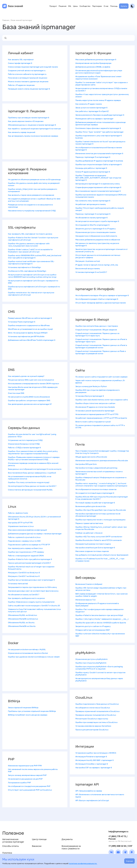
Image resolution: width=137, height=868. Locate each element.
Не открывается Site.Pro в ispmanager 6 (92, 225)
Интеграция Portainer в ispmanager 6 (91, 757)
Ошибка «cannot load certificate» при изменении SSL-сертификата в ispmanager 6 (31, 262)
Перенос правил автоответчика (89, 523)
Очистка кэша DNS (16, 393)
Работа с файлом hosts (18, 513)
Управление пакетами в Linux (21, 526)
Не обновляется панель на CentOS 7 (23, 595)
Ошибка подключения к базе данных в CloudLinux (97, 704)
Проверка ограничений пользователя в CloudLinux (98, 711)
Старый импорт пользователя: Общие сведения (96, 330)
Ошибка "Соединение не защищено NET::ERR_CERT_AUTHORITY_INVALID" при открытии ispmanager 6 (98, 178)
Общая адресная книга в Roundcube (91, 457)
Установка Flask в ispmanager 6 (22, 322)
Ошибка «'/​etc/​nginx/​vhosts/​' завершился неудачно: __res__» (102, 619)
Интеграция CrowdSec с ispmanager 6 (92, 764)
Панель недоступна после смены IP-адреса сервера (98, 100)
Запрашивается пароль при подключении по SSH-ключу (32, 587)
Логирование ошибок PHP (19, 783)
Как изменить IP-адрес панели (89, 104)
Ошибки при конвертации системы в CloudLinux (97, 722)
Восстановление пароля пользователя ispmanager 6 (98, 191)
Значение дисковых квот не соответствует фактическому (33, 591)
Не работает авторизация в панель (91, 204)
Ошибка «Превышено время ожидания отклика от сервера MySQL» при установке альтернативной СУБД (34, 458)
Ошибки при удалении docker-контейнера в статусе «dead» (34, 657)
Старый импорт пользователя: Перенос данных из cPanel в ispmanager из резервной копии (101, 346)
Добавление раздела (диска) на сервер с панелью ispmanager (35, 534)
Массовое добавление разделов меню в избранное (98, 240)
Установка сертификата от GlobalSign (24, 267)
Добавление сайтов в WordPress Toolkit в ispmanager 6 (32, 340)
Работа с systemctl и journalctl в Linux (24, 537)
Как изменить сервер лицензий (22, 132)
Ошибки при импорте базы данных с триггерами (97, 326)
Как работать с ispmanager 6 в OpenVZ (92, 111)
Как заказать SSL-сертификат (21, 59)
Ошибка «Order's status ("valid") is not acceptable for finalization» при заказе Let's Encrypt (30, 251)
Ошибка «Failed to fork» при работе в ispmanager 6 (30, 559)
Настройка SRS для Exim (86, 464)
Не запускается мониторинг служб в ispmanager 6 (97, 221)
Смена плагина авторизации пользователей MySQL (30, 490)
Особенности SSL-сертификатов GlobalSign (27, 271)
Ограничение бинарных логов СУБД (24, 444)
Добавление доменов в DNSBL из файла (93, 67)
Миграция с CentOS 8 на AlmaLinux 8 (24, 573)
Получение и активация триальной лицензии (28, 78)
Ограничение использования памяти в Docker (28, 653)
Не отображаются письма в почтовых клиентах (96, 489)
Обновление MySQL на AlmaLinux (23, 615)
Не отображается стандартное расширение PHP (29, 786)
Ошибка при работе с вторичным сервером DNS (29, 400)
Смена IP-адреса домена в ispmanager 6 (93, 172)
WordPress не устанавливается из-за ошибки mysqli (30, 329)
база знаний (15, 6)
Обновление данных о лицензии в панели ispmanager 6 (32, 125)
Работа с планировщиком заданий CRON (26, 556)
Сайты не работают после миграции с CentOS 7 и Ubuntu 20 (34, 606)
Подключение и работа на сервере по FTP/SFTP (29, 545)
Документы (67, 839)
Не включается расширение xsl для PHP (25, 779)
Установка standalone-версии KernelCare (93, 726)
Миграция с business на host (88, 261)
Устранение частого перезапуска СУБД (25, 440)
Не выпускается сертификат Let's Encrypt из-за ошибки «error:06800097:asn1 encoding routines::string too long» (32, 276)
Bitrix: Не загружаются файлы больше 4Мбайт (28, 333)
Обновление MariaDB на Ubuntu (22, 626)
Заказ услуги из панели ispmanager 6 (91, 108)
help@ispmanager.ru (118, 831)
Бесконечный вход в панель (88, 268)
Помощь (114, 6)
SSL (70, 6)
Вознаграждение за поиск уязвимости (71, 847)
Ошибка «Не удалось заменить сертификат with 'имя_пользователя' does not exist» (29, 245)
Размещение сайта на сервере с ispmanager (94, 119)
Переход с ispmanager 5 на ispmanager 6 (93, 157)
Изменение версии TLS (85, 600)
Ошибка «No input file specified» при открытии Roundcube (101, 510)
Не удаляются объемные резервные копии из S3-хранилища (34, 179)
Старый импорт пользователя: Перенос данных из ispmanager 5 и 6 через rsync (97, 334)
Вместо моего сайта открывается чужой (93, 422)
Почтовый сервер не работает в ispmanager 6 (95, 503)
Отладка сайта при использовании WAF (93, 630)
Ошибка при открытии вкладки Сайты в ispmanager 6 (99, 164)
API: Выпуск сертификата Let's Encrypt (92, 800)
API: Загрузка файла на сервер (89, 791)
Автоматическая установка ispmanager (13, 841)
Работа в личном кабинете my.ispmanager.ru (27, 74)
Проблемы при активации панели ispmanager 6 (29, 118)
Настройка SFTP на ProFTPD (20, 523)
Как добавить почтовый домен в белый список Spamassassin (102, 555)
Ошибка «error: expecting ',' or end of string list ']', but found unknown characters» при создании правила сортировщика (101, 485)
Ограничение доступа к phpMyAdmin (92, 659)
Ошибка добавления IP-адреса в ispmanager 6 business (99, 161)
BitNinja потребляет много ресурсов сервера (28, 715)
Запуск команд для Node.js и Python (91, 386)
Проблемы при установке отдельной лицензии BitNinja (32, 711)
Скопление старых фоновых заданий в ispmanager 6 (98, 128)
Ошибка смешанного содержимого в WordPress (29, 325)
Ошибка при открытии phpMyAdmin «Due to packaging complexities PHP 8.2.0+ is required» (99, 668)
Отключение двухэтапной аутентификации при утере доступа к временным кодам (99, 72)
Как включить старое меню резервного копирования (31, 195)
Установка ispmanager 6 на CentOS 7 (91, 272)
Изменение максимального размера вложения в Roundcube (102, 460)
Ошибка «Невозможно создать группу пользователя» (31, 602)
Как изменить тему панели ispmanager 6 (93, 201)
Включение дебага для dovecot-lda (91, 506)
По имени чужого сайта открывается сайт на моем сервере (101, 377)
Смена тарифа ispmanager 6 (20, 63)
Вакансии (37, 846)
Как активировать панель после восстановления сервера (33, 136)
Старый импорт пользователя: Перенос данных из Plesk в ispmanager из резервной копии (101, 352)
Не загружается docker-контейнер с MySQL (27, 649)
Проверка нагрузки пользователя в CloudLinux (96, 715)
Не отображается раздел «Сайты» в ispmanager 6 (97, 299)
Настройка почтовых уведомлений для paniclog (96, 468)
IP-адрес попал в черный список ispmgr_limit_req (97, 265)
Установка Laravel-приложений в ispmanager (95, 411)
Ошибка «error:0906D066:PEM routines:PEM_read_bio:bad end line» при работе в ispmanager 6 (35, 257)
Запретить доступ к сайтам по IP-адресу (93, 626)
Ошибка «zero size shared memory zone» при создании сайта (102, 400)
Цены (75, 6)
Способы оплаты (11, 846)
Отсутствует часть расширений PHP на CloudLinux (30, 790)
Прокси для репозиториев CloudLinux (92, 730)
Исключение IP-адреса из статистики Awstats (95, 407)
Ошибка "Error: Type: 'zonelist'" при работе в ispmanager (99, 132)
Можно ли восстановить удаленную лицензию (28, 81)
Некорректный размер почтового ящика (93, 544)
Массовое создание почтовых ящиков (92, 551)
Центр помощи (39, 839)
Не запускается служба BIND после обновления (29, 397)
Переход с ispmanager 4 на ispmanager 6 (93, 214)
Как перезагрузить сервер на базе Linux (25, 548)
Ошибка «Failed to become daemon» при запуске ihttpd (99, 615)
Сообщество (85, 6)
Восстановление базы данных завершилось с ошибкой (32, 473)
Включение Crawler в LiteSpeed (89, 584)
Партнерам (97, 6)
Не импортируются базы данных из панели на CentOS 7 (32, 486)
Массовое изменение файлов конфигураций (27, 530)
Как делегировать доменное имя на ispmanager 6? (30, 404)
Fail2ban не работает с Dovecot (89, 533)
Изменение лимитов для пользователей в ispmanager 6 (99, 153)
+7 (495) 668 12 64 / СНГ (120, 846)
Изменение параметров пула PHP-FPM (25, 766)
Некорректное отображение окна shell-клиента (96, 236)
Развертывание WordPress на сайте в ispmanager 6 (30, 318)
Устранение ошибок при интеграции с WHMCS (96, 753)
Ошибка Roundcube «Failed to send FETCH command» (99, 540)
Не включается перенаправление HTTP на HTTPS (97, 414)
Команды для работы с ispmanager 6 (91, 168)
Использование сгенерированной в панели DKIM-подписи (33, 383)
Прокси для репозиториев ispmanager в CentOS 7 (29, 563)
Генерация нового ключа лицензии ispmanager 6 (29, 89)
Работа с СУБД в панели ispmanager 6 (24, 448)
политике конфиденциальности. (83, 863)
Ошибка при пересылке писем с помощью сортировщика (100, 520)
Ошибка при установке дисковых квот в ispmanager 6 (31, 580)
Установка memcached (18, 584)
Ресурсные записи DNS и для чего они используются (31, 380)
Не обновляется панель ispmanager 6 (91, 218)
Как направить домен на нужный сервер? (26, 376)
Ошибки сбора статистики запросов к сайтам (95, 403)
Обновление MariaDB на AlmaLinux (23, 619)
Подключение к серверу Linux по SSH (24, 541)
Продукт (53, 6)
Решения (63, 6)
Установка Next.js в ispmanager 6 (90, 396)
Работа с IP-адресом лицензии (21, 85)
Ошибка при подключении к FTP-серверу (26, 552)
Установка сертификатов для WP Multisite (26, 336)
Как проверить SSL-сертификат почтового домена (30, 234)
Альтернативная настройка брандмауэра (93, 63)
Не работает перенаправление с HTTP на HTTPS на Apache (101, 418)
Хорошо (129, 861)
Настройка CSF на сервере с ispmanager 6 (94, 768)
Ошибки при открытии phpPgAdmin (91, 663)
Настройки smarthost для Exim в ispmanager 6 (95, 548)
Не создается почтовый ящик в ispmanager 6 (95, 493)
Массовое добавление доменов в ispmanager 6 (96, 59)
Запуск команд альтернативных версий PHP (27, 775)
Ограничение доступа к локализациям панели (96, 232)
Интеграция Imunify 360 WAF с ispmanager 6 (95, 760)
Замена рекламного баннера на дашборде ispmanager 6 (100, 115)
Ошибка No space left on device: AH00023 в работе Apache (101, 623)
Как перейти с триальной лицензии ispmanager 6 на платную (34, 129)
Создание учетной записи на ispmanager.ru (27, 70)
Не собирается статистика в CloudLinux (93, 708)
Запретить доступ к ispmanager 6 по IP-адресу (96, 229)
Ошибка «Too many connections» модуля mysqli (29, 482)
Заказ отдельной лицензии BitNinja (23, 707)
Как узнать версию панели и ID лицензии (26, 121)
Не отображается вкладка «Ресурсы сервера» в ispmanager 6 (102, 295)
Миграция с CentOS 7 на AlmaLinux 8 (24, 576)
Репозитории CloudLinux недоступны (92, 719)
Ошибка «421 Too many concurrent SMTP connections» (99, 537)
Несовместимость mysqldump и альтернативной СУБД (32, 211)
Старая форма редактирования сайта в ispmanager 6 (98, 187)
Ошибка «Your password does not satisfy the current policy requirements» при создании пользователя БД (33, 452)
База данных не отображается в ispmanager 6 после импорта (35, 469)
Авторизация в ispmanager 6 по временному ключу (98, 184)
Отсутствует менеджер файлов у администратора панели (101, 303)
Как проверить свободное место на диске (26, 598)
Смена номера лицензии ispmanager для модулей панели (33, 67)
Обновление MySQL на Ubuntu (21, 622)
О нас (106, 6)
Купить (124, 6)
